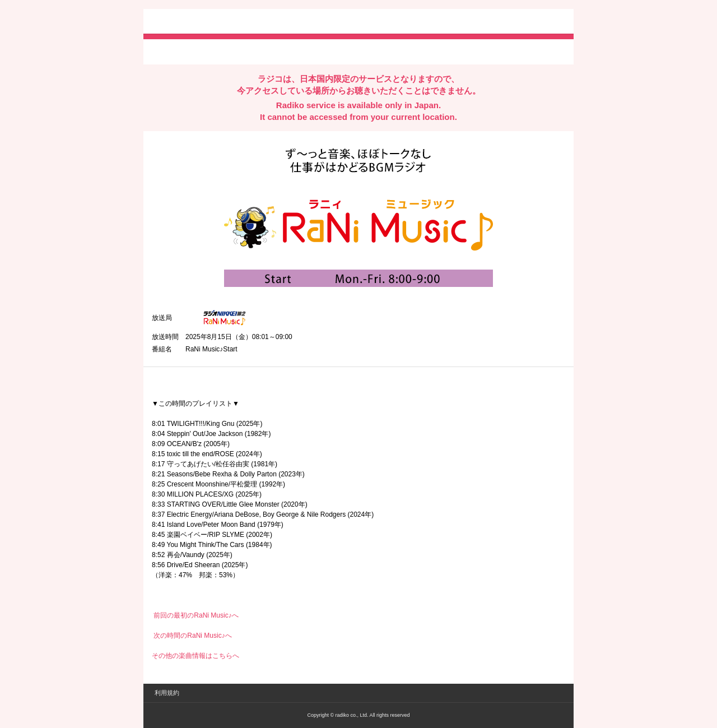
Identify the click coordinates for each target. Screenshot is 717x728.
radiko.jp (185, 22)
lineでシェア (266, 51)
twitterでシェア (169, 51)
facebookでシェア (215, 51)
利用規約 (167, 693)
